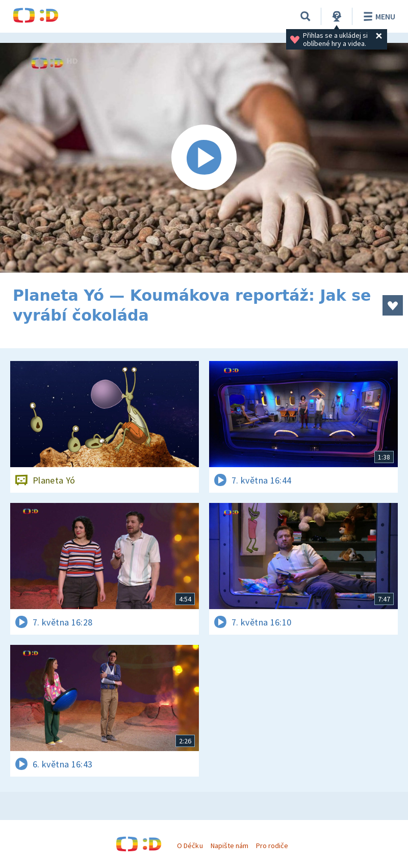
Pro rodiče (272, 846)
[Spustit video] (204, 158)
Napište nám (229, 846)
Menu (378, 16)
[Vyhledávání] (305, 16)
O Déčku (190, 846)
